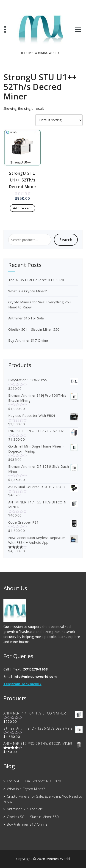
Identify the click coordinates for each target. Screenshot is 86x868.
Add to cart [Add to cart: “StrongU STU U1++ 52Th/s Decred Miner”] (23, 208)
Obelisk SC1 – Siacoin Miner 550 (34, 329)
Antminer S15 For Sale (26, 318)
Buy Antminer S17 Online (28, 340)
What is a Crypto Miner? (28, 291)
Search (66, 240)
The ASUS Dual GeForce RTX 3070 (36, 280)
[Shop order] (59, 120)
